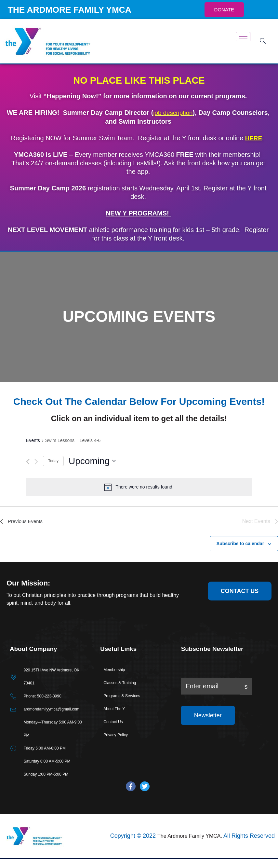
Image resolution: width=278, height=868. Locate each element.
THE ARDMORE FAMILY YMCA (61, 14)
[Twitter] (145, 796)
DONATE (224, 14)
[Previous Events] (28, 471)
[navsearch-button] (262, 51)
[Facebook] (131, 796)
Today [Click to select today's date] (53, 470)
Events (33, 449)
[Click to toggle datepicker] (92, 470)
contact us (240, 600)
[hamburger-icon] (243, 46)
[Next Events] (36, 471)
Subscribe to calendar (240, 553)
